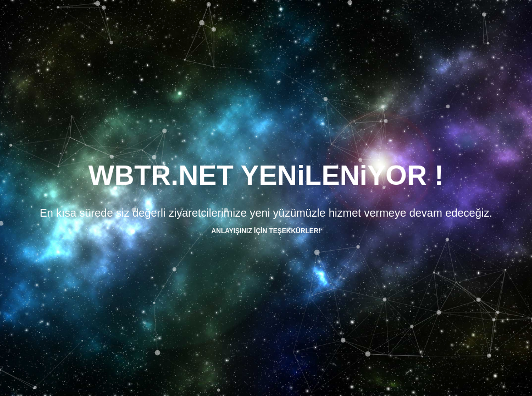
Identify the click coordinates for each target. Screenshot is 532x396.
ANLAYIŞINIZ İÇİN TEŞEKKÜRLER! (266, 231)
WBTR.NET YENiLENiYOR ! (266, 175)
